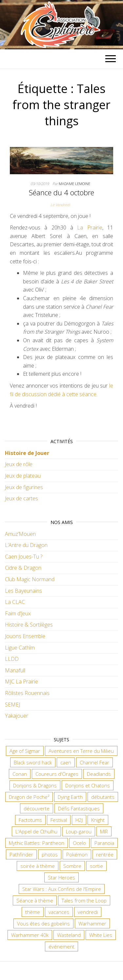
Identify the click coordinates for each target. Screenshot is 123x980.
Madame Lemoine (74, 184)
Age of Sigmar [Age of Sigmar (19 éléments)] (25, 751)
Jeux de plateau (23, 476)
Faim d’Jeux (18, 613)
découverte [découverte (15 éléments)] (37, 808)
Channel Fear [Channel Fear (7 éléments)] (94, 762)
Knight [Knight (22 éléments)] (98, 820)
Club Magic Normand (30, 579)
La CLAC (15, 602)
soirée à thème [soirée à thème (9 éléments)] (38, 866)
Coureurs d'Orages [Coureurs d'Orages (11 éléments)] (57, 774)
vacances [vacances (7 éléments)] (59, 912)
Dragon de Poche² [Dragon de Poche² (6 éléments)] (29, 797)
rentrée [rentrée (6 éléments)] (105, 854)
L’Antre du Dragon (26, 545)
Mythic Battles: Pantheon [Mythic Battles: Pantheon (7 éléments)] (37, 843)
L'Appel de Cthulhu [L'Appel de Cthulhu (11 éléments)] (36, 831)
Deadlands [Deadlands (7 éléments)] (99, 774)
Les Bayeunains (23, 591)
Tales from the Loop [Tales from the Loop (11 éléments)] (84, 900)
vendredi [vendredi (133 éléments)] (88, 912)
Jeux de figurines (24, 487)
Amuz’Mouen (20, 534)
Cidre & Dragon (23, 568)
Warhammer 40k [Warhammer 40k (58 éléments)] (30, 935)
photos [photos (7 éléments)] (50, 854)
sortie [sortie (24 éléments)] (96, 866)
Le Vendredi (60, 205)
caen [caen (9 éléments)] (66, 762)
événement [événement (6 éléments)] (61, 946)
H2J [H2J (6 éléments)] (79, 820)
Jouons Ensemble (25, 636)
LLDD (12, 659)
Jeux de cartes (21, 498)
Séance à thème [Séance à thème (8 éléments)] (35, 900)
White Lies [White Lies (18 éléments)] (101, 935)
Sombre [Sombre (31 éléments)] (72, 866)
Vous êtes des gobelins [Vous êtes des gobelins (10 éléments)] (43, 923)
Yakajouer (17, 716)
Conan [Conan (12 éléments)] (20, 774)
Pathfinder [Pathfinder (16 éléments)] (21, 854)
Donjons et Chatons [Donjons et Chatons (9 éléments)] (88, 785)
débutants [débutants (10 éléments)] (103, 797)
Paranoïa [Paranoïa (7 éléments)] (104, 843)
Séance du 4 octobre (61, 192)
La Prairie (90, 227)
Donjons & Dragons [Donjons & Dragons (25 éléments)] (35, 785)
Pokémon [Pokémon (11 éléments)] (77, 854)
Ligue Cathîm (20, 648)
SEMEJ (12, 705)
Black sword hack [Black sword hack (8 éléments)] (33, 762)
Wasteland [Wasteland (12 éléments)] (69, 935)
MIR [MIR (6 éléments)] (104, 831)
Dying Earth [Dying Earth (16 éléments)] (70, 797)
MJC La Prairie (21, 681)
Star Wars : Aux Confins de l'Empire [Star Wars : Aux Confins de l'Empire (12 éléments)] (62, 889)
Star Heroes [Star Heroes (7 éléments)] (61, 877)
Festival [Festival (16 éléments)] (59, 820)
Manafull (15, 670)
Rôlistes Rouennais (27, 693)
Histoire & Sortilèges (29, 625)
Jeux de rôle (19, 464)
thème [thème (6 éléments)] (33, 912)
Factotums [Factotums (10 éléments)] (30, 820)
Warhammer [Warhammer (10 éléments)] (92, 923)
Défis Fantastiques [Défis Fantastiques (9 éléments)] (79, 808)
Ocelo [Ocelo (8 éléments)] (79, 843)
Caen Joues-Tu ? (24, 557)
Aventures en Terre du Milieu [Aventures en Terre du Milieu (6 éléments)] (81, 751)
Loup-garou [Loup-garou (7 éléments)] (79, 831)
